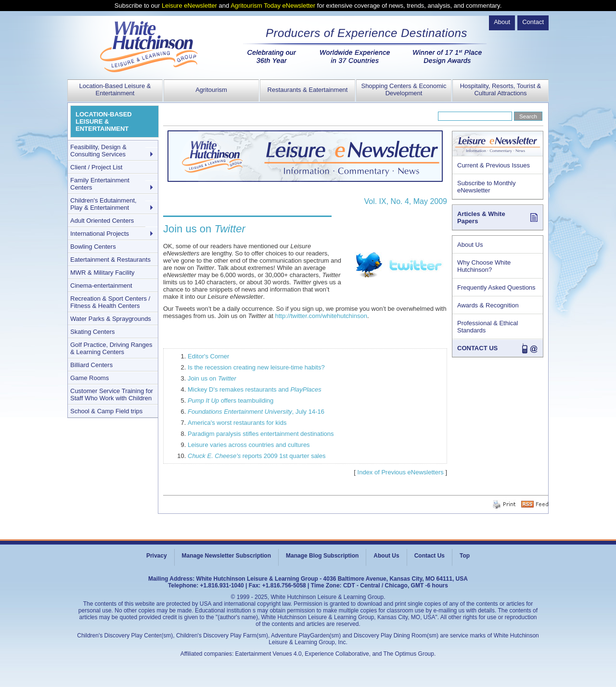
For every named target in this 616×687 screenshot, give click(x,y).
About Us (470, 245)
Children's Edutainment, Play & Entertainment (103, 204)
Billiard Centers (91, 365)
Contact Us (430, 556)
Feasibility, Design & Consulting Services (98, 151)
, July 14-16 (256, 412)
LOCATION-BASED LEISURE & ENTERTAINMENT (104, 121)
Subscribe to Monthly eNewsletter (486, 187)
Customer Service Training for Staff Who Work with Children (112, 394)
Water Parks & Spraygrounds (111, 319)
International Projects (100, 234)
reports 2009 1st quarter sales (257, 456)
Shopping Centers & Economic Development (404, 89)
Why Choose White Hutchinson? (484, 266)
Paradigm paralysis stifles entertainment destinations (261, 434)
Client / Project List (96, 167)
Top (465, 556)
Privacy (157, 556)
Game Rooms (90, 378)
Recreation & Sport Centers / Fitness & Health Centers (110, 302)
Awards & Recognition (488, 305)
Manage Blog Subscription (322, 556)
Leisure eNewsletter (189, 6)
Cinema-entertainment (101, 286)
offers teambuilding (231, 401)
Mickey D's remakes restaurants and (255, 389)
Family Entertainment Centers (100, 184)
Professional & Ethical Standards (488, 327)
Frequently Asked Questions (496, 287)
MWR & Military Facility (103, 273)
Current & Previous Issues (494, 165)
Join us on (212, 378)
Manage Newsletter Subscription (226, 556)
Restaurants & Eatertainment (308, 90)
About (502, 22)
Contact (533, 22)
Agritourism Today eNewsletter (273, 6)
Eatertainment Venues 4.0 (269, 654)
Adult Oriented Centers (102, 221)
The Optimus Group (409, 654)
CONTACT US (477, 348)
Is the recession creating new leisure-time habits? (256, 367)
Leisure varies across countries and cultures (249, 445)
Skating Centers (93, 332)
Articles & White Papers (481, 217)
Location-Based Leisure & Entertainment (115, 89)
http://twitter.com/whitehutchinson (321, 316)
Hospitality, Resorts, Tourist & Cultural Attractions (501, 89)
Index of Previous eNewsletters (401, 472)
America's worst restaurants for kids (237, 423)
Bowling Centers (93, 247)
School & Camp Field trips (106, 411)
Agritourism (211, 90)
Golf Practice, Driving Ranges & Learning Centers (111, 348)
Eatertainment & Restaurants (110, 260)
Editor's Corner (208, 356)
